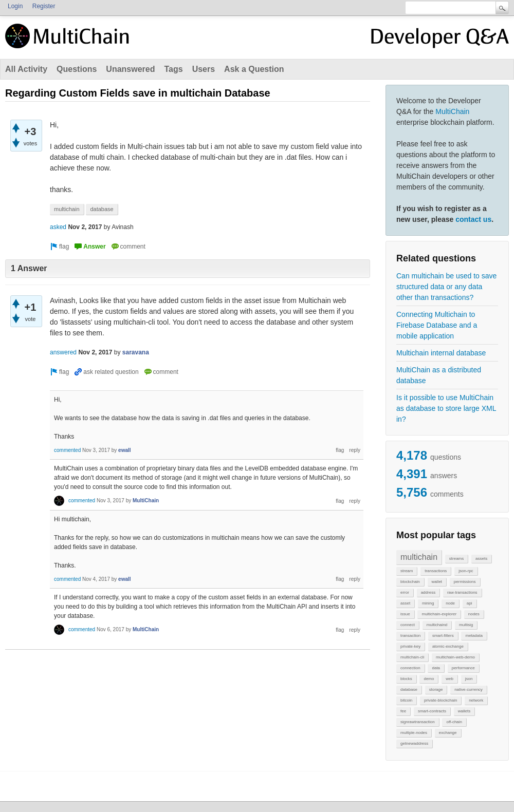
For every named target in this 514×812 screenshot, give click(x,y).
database (409, 690)
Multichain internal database (441, 353)
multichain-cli (412, 657)
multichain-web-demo (455, 657)
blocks (406, 679)
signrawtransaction (418, 722)
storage (436, 690)
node (450, 603)
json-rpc (466, 571)
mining (428, 603)
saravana (136, 352)
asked (58, 227)
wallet (437, 582)
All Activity (26, 69)
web (449, 679)
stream (407, 571)
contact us (473, 219)
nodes (474, 614)
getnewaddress (414, 743)
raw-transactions (462, 592)
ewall (124, 450)
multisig (466, 625)
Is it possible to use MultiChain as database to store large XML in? (446, 408)
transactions (436, 571)
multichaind (437, 625)
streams (456, 559)
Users (204, 69)
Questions (77, 69)
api (470, 603)
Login (15, 6)
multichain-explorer (439, 614)
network (476, 700)
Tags (173, 69)
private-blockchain (440, 700)
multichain (419, 557)
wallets (464, 711)
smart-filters (443, 636)
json (469, 679)
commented (67, 450)
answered (63, 352)
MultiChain (452, 111)
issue (405, 614)
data (436, 668)
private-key (410, 646)
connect (408, 625)
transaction (410, 636)
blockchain (410, 582)
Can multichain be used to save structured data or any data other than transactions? (446, 287)
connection (410, 668)
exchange (448, 733)
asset (405, 603)
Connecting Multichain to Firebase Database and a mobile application (437, 325)
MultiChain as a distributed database (439, 375)
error (405, 592)
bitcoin (406, 700)
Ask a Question (254, 69)
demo (429, 679)
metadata (474, 636)
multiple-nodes (414, 733)
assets (481, 559)
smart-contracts (432, 711)
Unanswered (130, 69)
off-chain (454, 722)
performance (463, 668)
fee (403, 711)
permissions (465, 582)
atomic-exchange (448, 646)
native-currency (469, 690)
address (428, 592)
